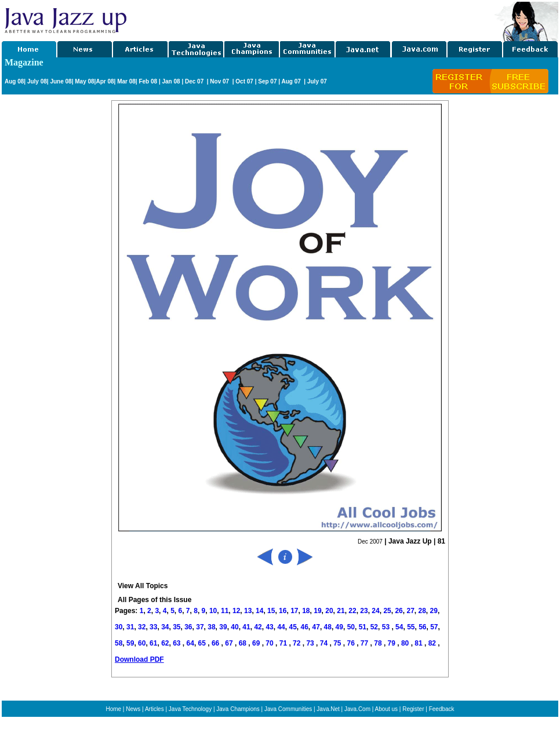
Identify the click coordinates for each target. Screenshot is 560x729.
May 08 (84, 81)
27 (410, 611)
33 (153, 627)
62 (165, 643)
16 (283, 611)
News (133, 709)
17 (294, 611)
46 (305, 627)
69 (257, 643)
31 (130, 627)
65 (203, 643)
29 (434, 611)
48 (328, 627)
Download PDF (139, 659)
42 (258, 627)
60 (142, 643)
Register (413, 709)
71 (284, 643)
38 (211, 627)
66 (217, 643)
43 (269, 627)
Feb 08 (147, 81)
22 (352, 611)
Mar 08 (125, 81)
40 (234, 627)
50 (351, 627)
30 (119, 627)
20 (329, 611)
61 (153, 643)
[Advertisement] (48, 274)
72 (298, 643)
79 (393, 643)
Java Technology (190, 709)
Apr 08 (105, 81)
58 (119, 643)
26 (399, 611)
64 (190, 643)
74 (325, 643)
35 (177, 627)
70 (270, 643)
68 (244, 643)
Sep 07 (267, 81)
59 (130, 643)
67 (230, 643)
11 (225, 611)
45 (292, 627)
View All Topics (143, 586)
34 (165, 627)
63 (178, 643)
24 (375, 611)
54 (399, 627)
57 (434, 627)
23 (364, 611)
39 (223, 627)
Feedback (442, 709)
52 (374, 627)
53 (386, 627)
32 (142, 627)
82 (433, 643)
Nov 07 (220, 81)
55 (411, 627)
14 (259, 611)
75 (338, 643)
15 (271, 611)
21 (341, 611)
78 (379, 643)
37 (200, 627)
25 (387, 611)
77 (366, 643)
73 (311, 643)
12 (236, 611)
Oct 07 (244, 81)
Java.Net (328, 709)
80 (406, 643)
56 (422, 627)
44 (281, 627)
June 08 (61, 81)
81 (419, 643)
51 (363, 627)
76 (352, 643)
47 (316, 627)
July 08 (37, 81)
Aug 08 (14, 81)
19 (317, 611)
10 (213, 611)
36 (188, 627)
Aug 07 (292, 81)
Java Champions (238, 709)
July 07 (317, 81)
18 (306, 611)
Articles (154, 709)
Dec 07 (195, 81)
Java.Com (357, 709)
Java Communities (288, 709)
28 (422, 611)
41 (246, 627)
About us (386, 709)
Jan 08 (171, 81)
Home (113, 709)
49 (339, 627)
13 (248, 611)
